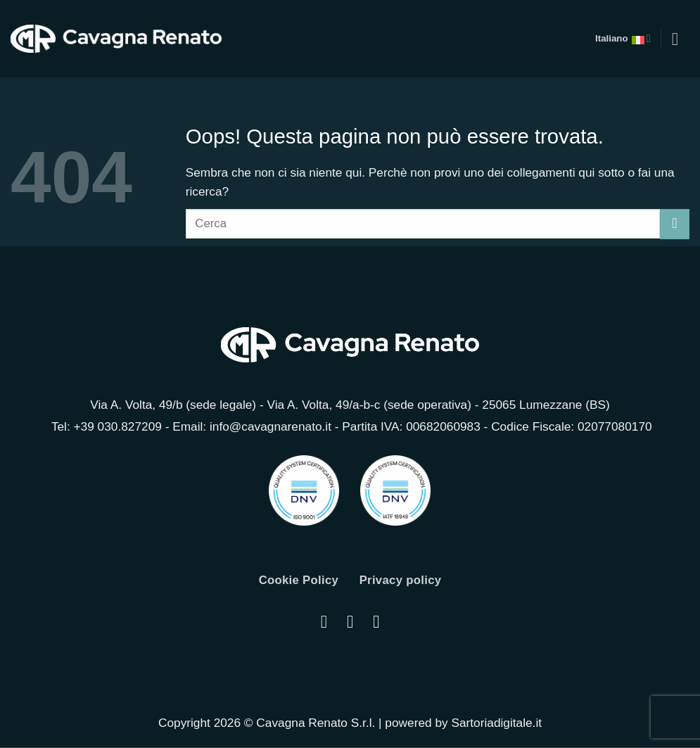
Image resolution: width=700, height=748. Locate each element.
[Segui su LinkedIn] (350, 622)
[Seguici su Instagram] (324, 622)
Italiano (621, 39)
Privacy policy (402, 581)
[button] (680, 39)
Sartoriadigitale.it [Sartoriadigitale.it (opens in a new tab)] (496, 723)
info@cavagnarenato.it (271, 426)
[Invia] (675, 224)
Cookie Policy (297, 581)
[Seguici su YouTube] (376, 622)
